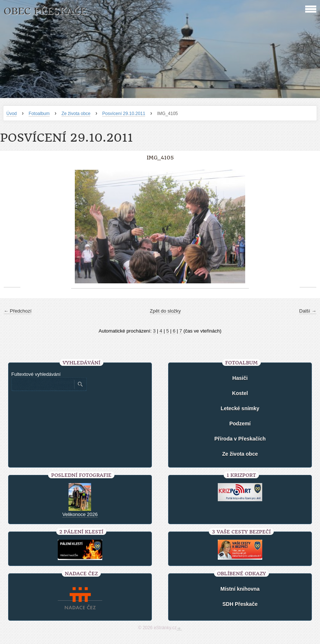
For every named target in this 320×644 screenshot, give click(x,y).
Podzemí (240, 424)
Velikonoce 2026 (80, 514)
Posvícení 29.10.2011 (124, 114)
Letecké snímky (240, 408)
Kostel (240, 393)
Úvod (11, 114)
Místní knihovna (240, 589)
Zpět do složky (166, 311)
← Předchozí (18, 311)
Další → (308, 311)
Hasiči (240, 378)
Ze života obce (76, 114)
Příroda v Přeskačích (240, 439)
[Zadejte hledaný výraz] (43, 384)
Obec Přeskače (45, 11)
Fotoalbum (39, 114)
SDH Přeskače (240, 604)
